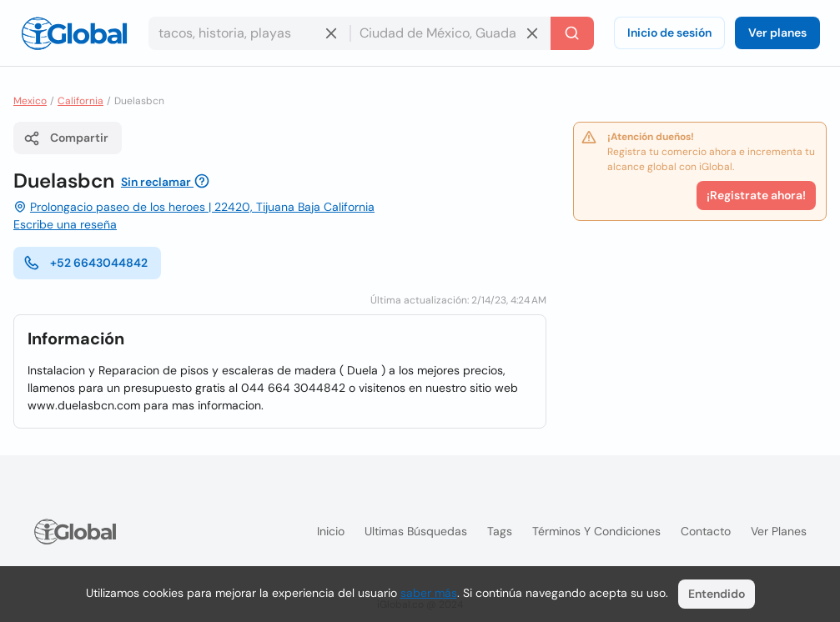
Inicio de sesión (669, 33)
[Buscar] (572, 33)
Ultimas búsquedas (416, 531)
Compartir (66, 138)
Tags (500, 531)
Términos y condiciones (596, 531)
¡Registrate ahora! (756, 195)
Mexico (30, 101)
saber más (429, 593)
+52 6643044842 (86, 263)
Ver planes (777, 33)
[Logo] (74, 33)
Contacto (706, 531)
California (80, 101)
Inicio (331, 531)
